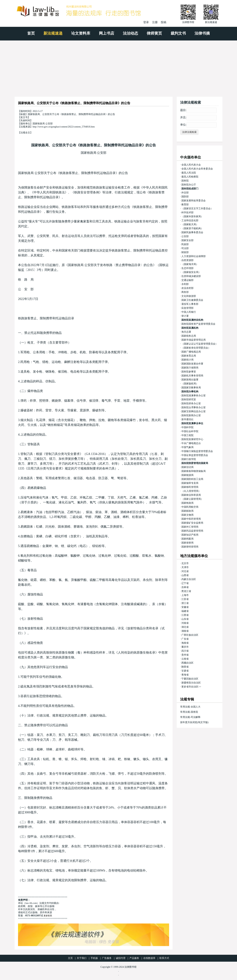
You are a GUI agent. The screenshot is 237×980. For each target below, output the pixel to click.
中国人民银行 (189, 312)
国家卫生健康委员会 (192, 300)
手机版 (94, 958)
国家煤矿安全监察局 (192, 523)
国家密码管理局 (190, 547)
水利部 (185, 284)
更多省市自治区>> (191, 687)
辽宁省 (185, 583)
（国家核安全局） (191, 272)
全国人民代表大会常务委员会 (197, 169)
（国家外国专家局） (192, 216)
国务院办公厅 (189, 185)
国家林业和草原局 (191, 495)
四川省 (185, 651)
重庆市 (185, 647)
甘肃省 (185, 671)
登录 (146, 22)
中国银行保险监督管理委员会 (197, 451)
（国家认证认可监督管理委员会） (200, 344)
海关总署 (186, 332)
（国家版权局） (190, 384)
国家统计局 (187, 360)
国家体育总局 (189, 356)
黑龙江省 (186, 591)
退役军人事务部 (190, 304)
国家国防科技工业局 (192, 479)
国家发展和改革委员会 (194, 201)
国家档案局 (187, 539)
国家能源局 (187, 475)
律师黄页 (154, 33)
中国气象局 (187, 447)
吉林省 (185, 587)
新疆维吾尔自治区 (191, 683)
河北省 (185, 571)
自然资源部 (187, 260)
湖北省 (185, 627)
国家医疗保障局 (190, 368)
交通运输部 (187, 280)
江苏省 (185, 599)
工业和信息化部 (190, 220)
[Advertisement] (119, 66)
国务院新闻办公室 (191, 415)
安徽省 (185, 607)
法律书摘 (202, 33)
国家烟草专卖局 (190, 483)
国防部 (185, 197)
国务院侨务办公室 (191, 404)
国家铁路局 (187, 503)
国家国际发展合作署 (192, 364)
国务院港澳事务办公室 (194, 396)
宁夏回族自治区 (190, 679)
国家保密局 (187, 543)
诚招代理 (121, 958)
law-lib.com (31, 903)
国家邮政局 (187, 511)
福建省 (185, 611)
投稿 (164, 22)
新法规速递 (53, 33)
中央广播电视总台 (191, 443)
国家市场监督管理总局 (194, 340)
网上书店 (107, 33)
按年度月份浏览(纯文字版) (194, 722)
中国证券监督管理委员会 (195, 455)
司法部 (185, 248)
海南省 (185, 643)
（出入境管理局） (191, 491)
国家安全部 (187, 240)
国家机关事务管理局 (192, 376)
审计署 (185, 316)
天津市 (185, 567)
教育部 (185, 205)
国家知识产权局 (190, 535)
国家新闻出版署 (190, 380)
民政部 (185, 244)
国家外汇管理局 (190, 527)
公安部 (185, 236)
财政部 (185, 252)
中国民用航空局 (190, 507)
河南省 (185, 623)
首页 (31, 33)
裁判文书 (178, 33)
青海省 (185, 675)
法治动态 (130, 33)
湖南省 (185, 631)
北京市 (185, 563)
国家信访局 (187, 467)
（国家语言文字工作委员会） (197, 209)
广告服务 (107, 958)
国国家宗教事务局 (191, 388)
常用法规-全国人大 (190, 707)
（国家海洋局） (190, 264)
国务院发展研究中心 (192, 439)
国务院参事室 (189, 372)
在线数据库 (149, 958)
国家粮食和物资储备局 (194, 471)
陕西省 (185, 667)
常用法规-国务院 (189, 712)
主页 (70, 958)
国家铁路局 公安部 (94, 153)
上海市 (185, 595)
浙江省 (185, 603)
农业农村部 (187, 288)
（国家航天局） (190, 224)
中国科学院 (187, 427)
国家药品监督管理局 (192, 531)
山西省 (185, 575)
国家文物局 (187, 515)
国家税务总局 (189, 336)
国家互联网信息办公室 (194, 411)
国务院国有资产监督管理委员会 (198, 324)
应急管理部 (187, 308)
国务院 (185, 181)
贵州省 (185, 655)
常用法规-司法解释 (190, 717)
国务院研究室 (189, 400)
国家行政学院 (189, 459)
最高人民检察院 (190, 177)
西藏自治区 (187, 663)
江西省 (185, 615)
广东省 (185, 639)
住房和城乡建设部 (191, 276)
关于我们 (82, 958)
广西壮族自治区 (190, 635)
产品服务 (134, 958)
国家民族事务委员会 (192, 232)
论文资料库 (81, 33)
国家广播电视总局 (191, 352)
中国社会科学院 (190, 431)
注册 (155, 22)
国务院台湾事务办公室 (194, 407)
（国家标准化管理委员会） (196, 348)
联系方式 (164, 958)
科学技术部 (187, 213)
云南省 (185, 659)
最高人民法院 (189, 173)
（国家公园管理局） (192, 499)
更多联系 (48, 916)
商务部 (185, 292)
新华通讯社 (187, 419)
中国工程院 (187, 435)
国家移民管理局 (190, 487)
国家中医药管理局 (191, 519)
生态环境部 (187, 268)
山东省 (185, 619)
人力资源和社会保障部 (194, 256)
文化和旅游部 (189, 296)
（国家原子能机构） (192, 228)
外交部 (185, 193)
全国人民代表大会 (191, 165)
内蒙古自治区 (189, 579)
